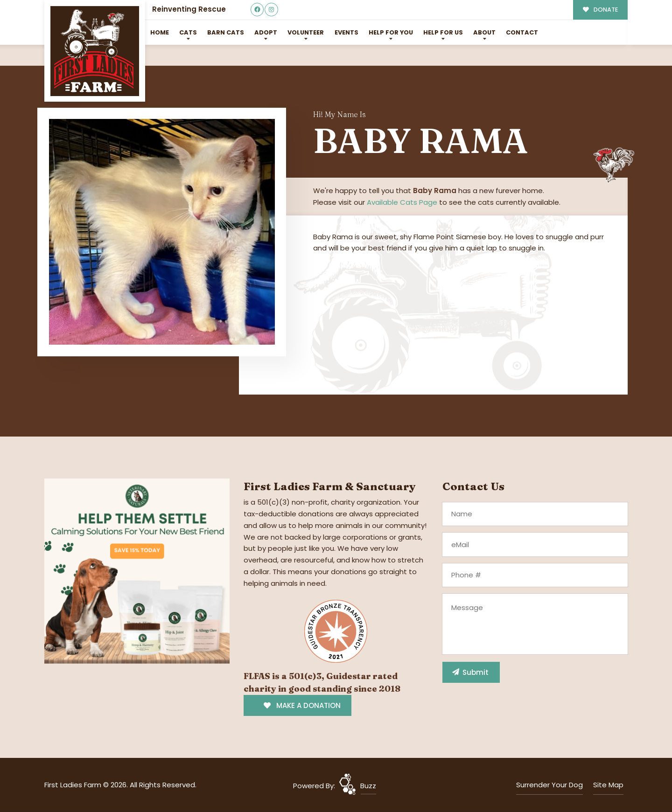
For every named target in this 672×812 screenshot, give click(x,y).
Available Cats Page (402, 202)
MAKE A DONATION (302, 705)
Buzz (368, 786)
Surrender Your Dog (549, 785)
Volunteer (306, 32)
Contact (522, 32)
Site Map (608, 785)
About (484, 32)
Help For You (391, 32)
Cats (188, 32)
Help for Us (443, 32)
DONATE (600, 10)
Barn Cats (226, 32)
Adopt (266, 32)
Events (346, 32)
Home (160, 32)
